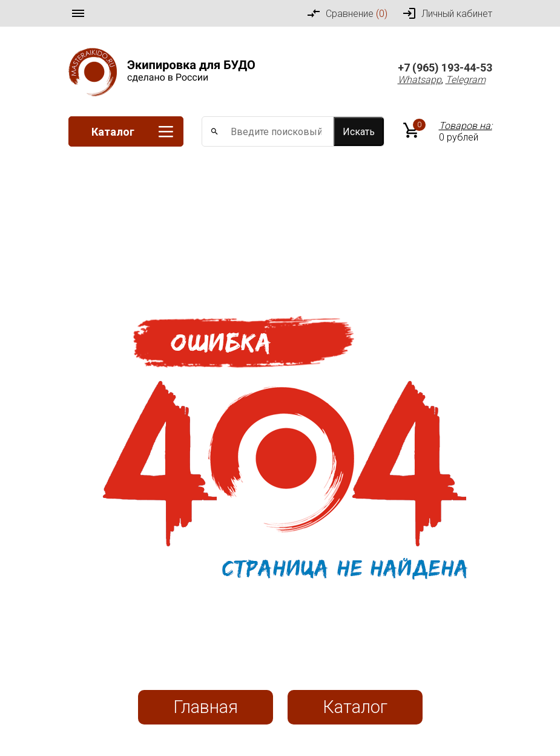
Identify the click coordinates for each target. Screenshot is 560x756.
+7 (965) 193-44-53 (445, 68)
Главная (206, 707)
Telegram (466, 80)
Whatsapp (420, 80)
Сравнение (347, 13)
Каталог (132, 132)
